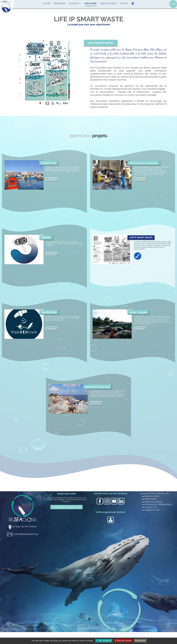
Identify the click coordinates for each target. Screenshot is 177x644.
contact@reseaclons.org (22, 534)
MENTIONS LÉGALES (152, 502)
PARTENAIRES (149, 499)
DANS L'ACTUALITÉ (108, 3)
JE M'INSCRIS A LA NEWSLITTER (67, 507)
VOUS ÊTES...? (75, 3)
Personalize (140, 641)
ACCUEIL (47, 3)
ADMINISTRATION (150, 510)
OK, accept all (104, 641)
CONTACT (124, 3)
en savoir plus (52, 179)
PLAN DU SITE (149, 507)
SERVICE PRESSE (150, 496)
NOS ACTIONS (91, 3)
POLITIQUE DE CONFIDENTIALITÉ (157, 505)
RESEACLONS (60, 3)
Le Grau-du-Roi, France (22, 526)
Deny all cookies (123, 641)
